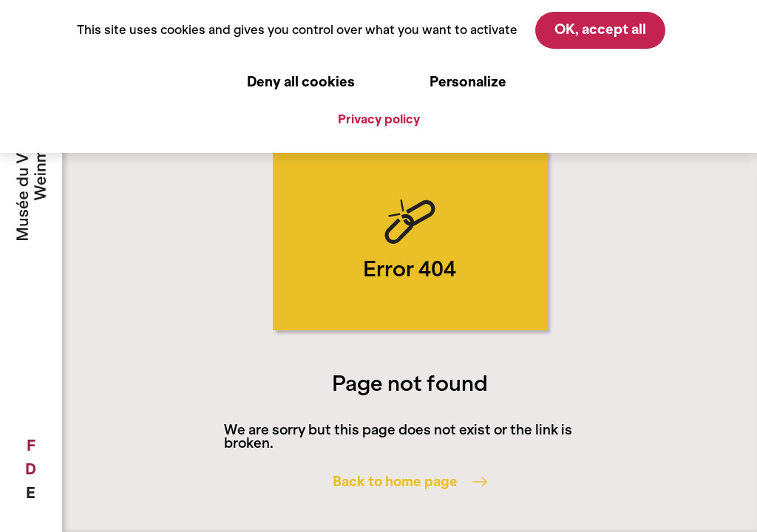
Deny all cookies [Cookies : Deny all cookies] (301, 82)
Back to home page (410, 482)
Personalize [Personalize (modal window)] (468, 82)
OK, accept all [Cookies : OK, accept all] (600, 30)
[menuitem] (31, 446)
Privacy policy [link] (379, 119)
